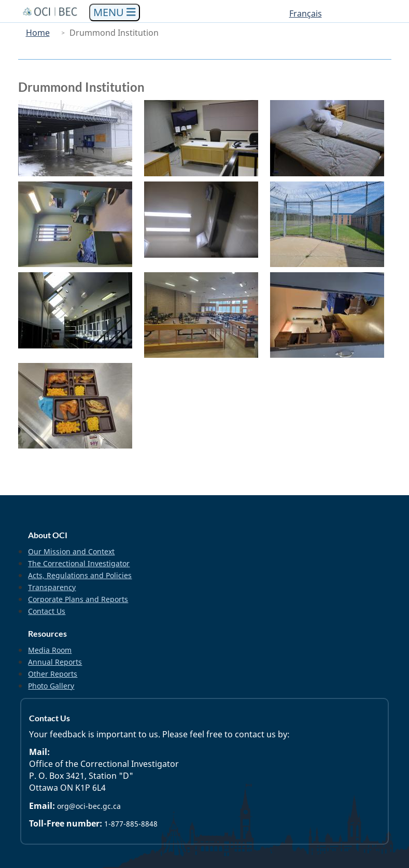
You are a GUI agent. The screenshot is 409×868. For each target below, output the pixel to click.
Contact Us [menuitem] (47, 611)
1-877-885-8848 (131, 824)
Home (38, 33)
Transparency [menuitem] (52, 587)
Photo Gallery (51, 686)
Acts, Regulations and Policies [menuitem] (80, 575)
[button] (79, 138)
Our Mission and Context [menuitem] (71, 551)
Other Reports (53, 674)
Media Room (50, 650)
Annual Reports (55, 662)
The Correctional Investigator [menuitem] (79, 563)
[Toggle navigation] (115, 13)
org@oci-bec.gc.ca (89, 806)
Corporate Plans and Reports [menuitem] (78, 599)
